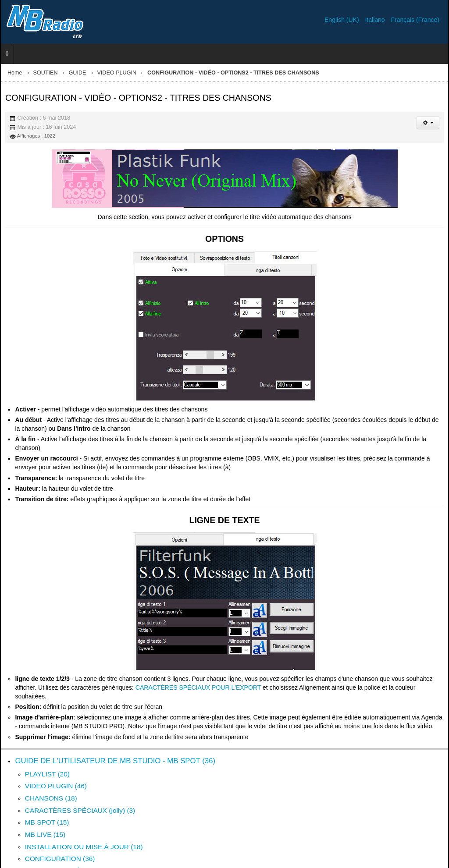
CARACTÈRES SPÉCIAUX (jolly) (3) (80, 810)
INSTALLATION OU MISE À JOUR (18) (84, 847)
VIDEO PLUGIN (117, 73)
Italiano (376, 20)
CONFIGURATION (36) (60, 859)
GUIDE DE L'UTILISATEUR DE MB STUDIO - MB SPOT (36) (115, 761)
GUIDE (78, 73)
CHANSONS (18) (51, 798)
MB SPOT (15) (47, 822)
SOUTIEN (46, 73)
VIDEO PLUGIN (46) (56, 786)
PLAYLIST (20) (47, 774)
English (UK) (342, 20)
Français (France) (415, 20)
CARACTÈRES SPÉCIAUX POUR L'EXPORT (198, 687)
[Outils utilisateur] (428, 123)
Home (15, 73)
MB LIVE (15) (45, 834)
